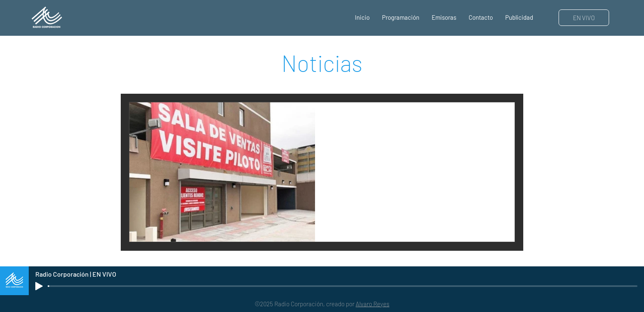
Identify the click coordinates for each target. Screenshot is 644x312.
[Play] (39, 286)
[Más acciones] (499, 119)
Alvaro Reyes (373, 304)
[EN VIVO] (584, 18)
